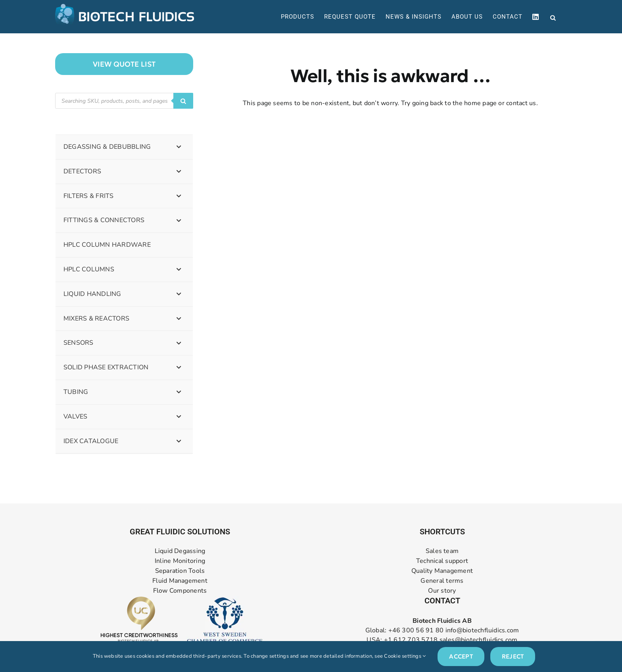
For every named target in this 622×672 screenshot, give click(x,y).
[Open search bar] (553, 17)
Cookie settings (405, 656)
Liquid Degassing (180, 551)
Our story (442, 591)
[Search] (183, 101)
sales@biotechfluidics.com (479, 640)
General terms (442, 581)
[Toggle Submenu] (179, 147)
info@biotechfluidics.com (482, 630)
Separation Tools (180, 571)
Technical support (442, 561)
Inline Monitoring (180, 561)
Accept (461, 656)
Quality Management (442, 571)
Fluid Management (180, 581)
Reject (513, 656)
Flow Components (180, 591)
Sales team (442, 551)
